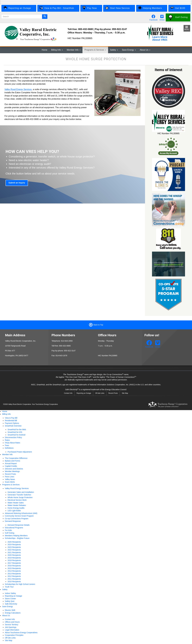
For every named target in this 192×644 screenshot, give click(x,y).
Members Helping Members (16, 536)
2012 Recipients (14, 576)
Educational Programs (14, 528)
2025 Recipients (14, 542)
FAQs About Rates (12, 443)
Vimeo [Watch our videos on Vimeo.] (162, 20)
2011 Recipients (14, 579)
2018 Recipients (14, 560)
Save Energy (129, 50)
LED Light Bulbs (14, 511)
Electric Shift (10, 610)
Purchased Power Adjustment (20, 452)
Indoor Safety (10, 593)
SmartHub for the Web (17, 430)
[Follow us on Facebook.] (153, 17)
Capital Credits (11, 466)
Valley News (10, 479)
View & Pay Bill (11, 418)
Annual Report (11, 463)
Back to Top (98, 325)
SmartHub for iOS (15, 432)
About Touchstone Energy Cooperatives (21, 633)
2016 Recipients (14, 566)
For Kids (8, 530)
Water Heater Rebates (17, 505)
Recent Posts (113, 393)
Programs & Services (95, 50)
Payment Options (12, 423)
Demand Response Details (19, 525)
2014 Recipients (14, 571)
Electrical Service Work (17, 500)
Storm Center (10, 599)
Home (44, 50)
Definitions (9, 448)
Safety (114, 50)
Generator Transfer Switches (19, 495)
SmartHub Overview (13, 426)
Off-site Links (100, 393)
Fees (7, 445)
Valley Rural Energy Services (18, 89)
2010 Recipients (14, 582)
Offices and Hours (12, 622)
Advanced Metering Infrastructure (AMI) (21, 513)
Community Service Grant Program (19, 516)
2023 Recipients (14, 547)
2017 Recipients (14, 563)
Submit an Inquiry (17, 183)
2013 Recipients (14, 574)
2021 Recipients (14, 552)
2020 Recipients (14, 555)
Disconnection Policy (13, 437)
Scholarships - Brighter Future (17, 538)
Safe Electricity (11, 604)
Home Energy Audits (16, 508)
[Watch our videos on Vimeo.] (162, 17)
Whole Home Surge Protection (20, 497)
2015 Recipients (14, 568)
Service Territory (12, 625)
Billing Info (57, 50)
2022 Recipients (14, 550)
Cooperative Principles (14, 635)
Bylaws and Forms (12, 461)
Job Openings (11, 627)
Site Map (125, 393)
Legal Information (12, 630)
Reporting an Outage (84, 393)
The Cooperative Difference (16, 458)
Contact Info (68, 393)
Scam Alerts (10, 482)
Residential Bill (11, 421)
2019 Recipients (14, 558)
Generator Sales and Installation (21, 492)
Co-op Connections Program (17, 519)
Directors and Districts (14, 469)
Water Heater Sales (16, 503)
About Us (145, 50)
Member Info (74, 50)
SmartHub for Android (16, 435)
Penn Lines (10, 477)
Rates (7, 440)
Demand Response (13, 521)
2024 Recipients (14, 545)
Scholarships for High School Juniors (20, 584)
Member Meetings (12, 471)
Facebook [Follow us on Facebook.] (153, 20)
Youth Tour (9, 587)
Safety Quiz (10, 601)
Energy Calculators (13, 613)
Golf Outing (10, 533)
